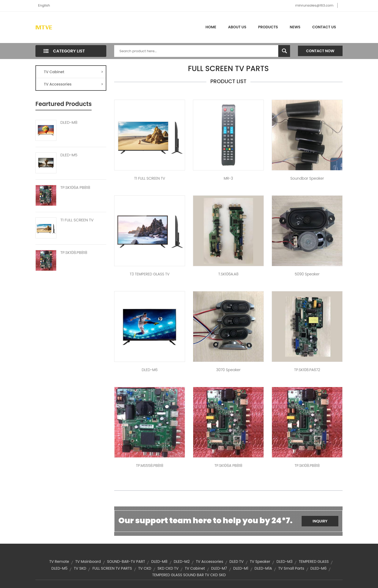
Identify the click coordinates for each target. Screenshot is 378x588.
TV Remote (59, 562)
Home (211, 27)
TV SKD (80, 568)
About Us (237, 27)
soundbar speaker (307, 178)
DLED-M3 (284, 562)
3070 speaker (229, 370)
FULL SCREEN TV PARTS (112, 568)
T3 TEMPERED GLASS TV (150, 274)
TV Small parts (291, 568)
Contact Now (320, 51)
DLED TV (237, 562)
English (44, 5)
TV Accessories (73, 84)
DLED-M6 (150, 370)
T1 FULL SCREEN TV (77, 220)
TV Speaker (260, 562)
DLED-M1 (241, 568)
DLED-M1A (263, 568)
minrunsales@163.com (314, 5)
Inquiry (320, 521)
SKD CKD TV (168, 568)
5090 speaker (307, 274)
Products (268, 27)
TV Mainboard (88, 562)
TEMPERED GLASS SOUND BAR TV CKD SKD (189, 575)
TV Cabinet (73, 72)
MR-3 (228, 178)
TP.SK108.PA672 (307, 370)
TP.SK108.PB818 (74, 253)
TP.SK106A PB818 (75, 188)
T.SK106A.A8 (229, 274)
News (295, 27)
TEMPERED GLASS (314, 562)
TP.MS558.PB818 (150, 466)
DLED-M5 (69, 155)
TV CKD (145, 568)
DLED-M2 (182, 562)
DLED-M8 (69, 122)
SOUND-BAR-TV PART (126, 562)
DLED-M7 (219, 568)
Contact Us (324, 27)
